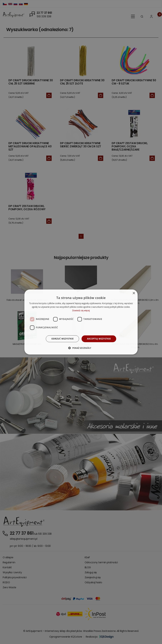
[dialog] (81, 322)
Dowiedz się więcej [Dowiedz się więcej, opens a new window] (81, 310)
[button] (81, 348)
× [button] (134, 293)
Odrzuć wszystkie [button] (63, 339)
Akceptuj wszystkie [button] (99, 339)
